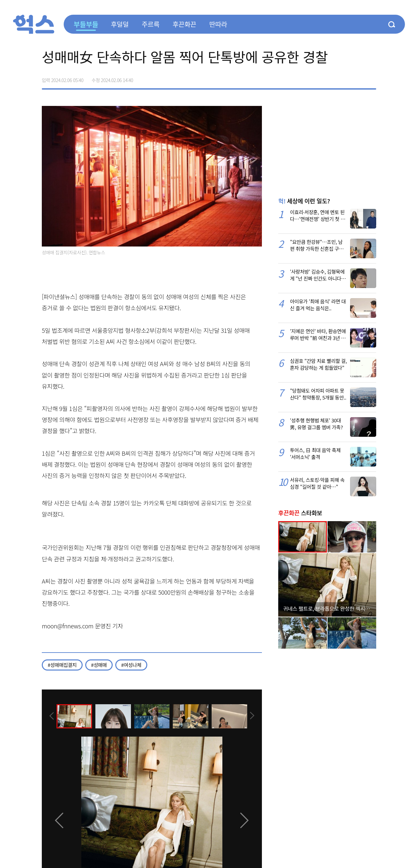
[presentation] (51, 716)
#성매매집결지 (62, 665)
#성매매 (99, 665)
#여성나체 (131, 665)
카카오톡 (357, 78)
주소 (371, 78)
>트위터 (344, 78)
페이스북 (330, 78)
